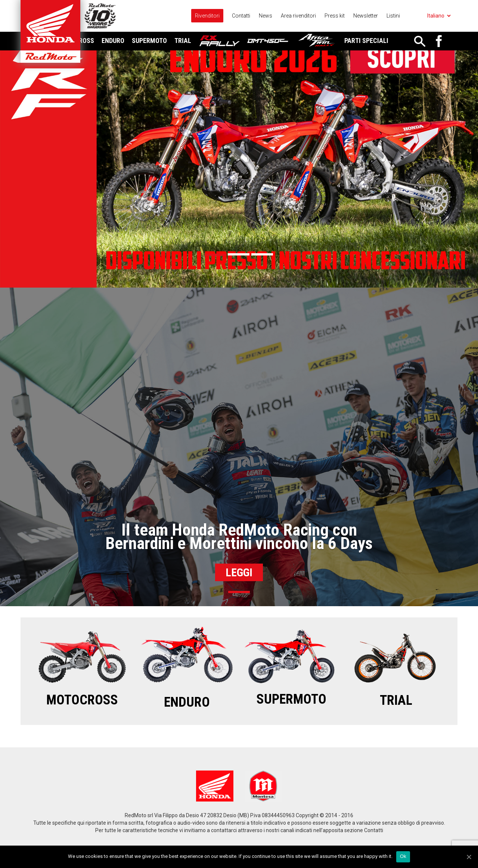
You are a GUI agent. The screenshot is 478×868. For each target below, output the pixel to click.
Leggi (239, 572)
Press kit (335, 16)
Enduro (113, 41)
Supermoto (149, 41)
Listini (393, 16)
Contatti (241, 16)
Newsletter (366, 16)
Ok (403, 856)
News (266, 16)
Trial (183, 41)
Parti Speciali (366, 41)
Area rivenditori (298, 16)
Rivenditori (207, 16)
